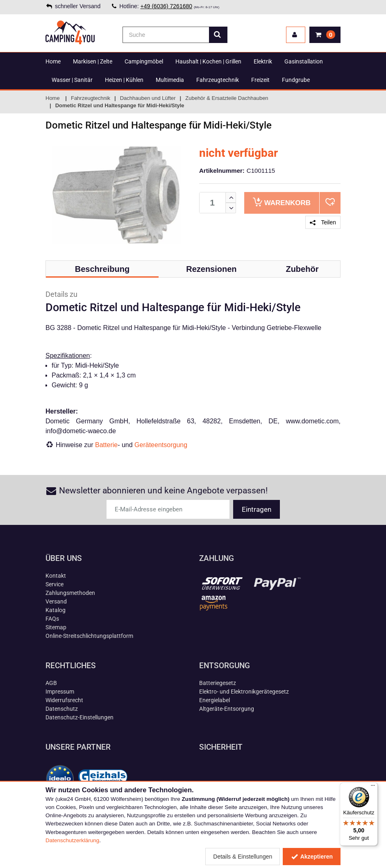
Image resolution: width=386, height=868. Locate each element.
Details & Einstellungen (243, 857)
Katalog (56, 610)
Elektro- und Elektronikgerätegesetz (244, 692)
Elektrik (263, 61)
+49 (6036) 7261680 (167, 6)
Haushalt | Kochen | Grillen (208, 61)
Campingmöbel (144, 61)
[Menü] (373, 787)
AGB (51, 683)
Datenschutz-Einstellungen (79, 717)
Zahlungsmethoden (70, 593)
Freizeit (260, 80)
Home (53, 61)
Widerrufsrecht (64, 700)
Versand (56, 601)
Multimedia (170, 80)
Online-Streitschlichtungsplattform (89, 636)
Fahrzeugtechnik (218, 80)
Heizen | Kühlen (124, 80)
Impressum (60, 692)
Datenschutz (62, 709)
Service (54, 584)
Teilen (323, 222)
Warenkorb (282, 202)
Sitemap (56, 627)
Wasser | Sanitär (72, 80)
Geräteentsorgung (161, 445)
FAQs (52, 619)
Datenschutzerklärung (72, 840)
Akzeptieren (312, 857)
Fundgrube (296, 80)
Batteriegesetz (218, 683)
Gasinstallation (304, 61)
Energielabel (215, 700)
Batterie (106, 445)
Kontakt (56, 576)
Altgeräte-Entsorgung (227, 709)
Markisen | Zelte (93, 61)
